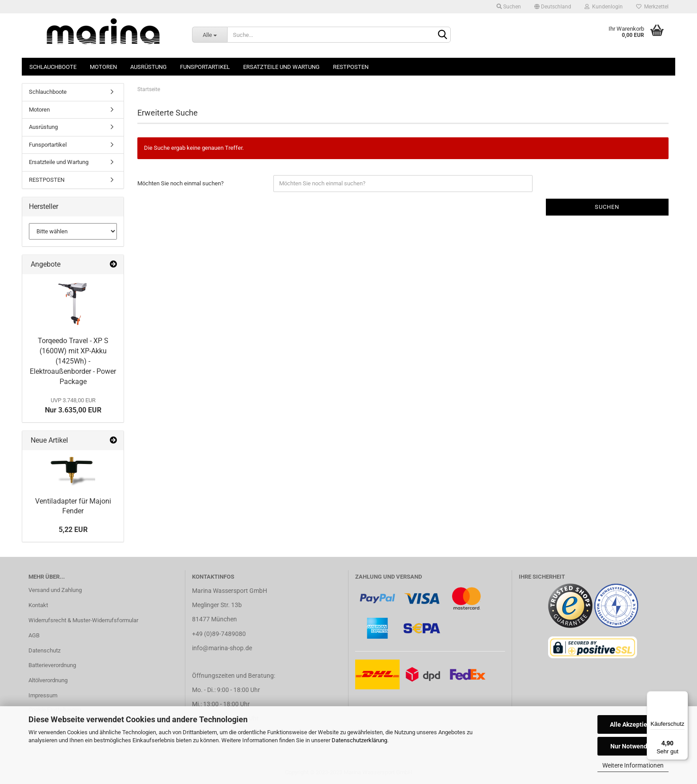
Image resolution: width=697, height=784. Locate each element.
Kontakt (38, 605)
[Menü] (683, 696)
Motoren (103, 67)
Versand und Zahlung (55, 590)
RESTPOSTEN (351, 67)
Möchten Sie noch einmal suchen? (180, 183)
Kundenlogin (604, 7)
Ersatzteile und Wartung (281, 67)
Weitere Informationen (633, 765)
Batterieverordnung (52, 665)
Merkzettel (652, 7)
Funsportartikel (205, 67)
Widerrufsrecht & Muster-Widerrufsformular (83, 620)
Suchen (509, 7)
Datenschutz (44, 650)
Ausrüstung (148, 67)
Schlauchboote (53, 67)
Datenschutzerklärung (359, 740)
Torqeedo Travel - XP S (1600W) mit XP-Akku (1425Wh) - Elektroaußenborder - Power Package (73, 361)
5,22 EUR (73, 530)
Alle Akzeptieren (633, 724)
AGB (34, 635)
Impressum (43, 695)
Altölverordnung (48, 680)
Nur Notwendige (633, 746)
